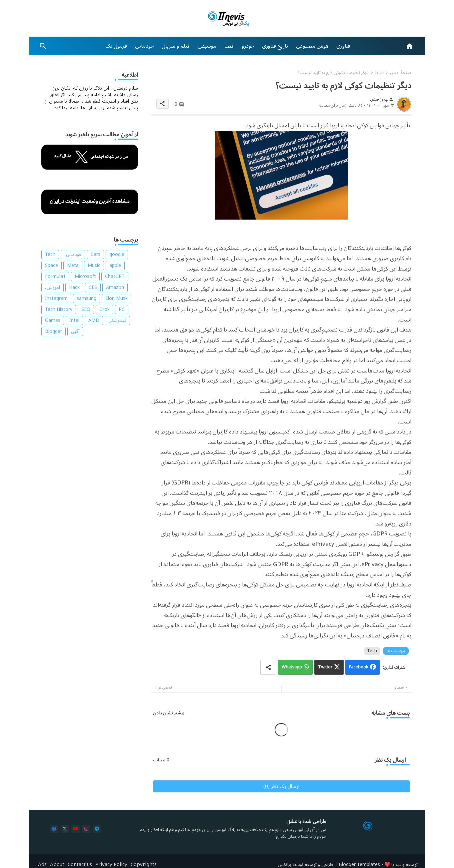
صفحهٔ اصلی (401, 73)
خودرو (248, 46)
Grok (104, 310)
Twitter (325, 667)
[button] (43, 46)
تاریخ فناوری (275, 46)
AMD (94, 321)
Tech (379, 73)
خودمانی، (73, 255)
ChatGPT (115, 277)
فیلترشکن (117, 321)
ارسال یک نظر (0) (281, 786)
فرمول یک (116, 46)
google (117, 255)
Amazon (115, 288)
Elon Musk (116, 299)
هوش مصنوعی (312, 46)
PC (122, 310)
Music (94, 266)
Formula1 (55, 277)
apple (115, 266)
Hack (74, 288)
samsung (86, 299)
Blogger (53, 332)
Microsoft (85, 277)
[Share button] (268, 667)
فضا (229, 46)
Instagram (56, 299)
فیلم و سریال (176, 46)
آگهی (75, 332)
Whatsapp (292, 667)
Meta (73, 266)
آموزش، (52, 288)
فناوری (343, 46)
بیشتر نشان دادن (169, 713)
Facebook (359, 667)
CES (93, 288)
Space (51, 266)
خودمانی (144, 46)
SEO (86, 310)
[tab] (343, 46)
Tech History (59, 310)
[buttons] (54, 829)
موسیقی (207, 46)
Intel (74, 321)
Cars (95, 255)
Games (53, 321)
